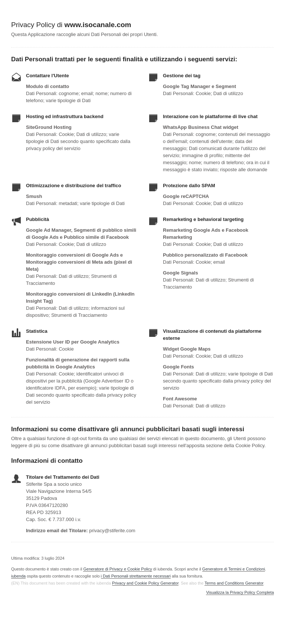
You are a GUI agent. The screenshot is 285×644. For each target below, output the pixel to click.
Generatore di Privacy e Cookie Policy (117, 569)
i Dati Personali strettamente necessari (136, 576)
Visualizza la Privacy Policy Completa (240, 593)
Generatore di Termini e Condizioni (234, 569)
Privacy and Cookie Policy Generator (145, 583)
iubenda (18, 576)
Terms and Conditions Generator (234, 583)
